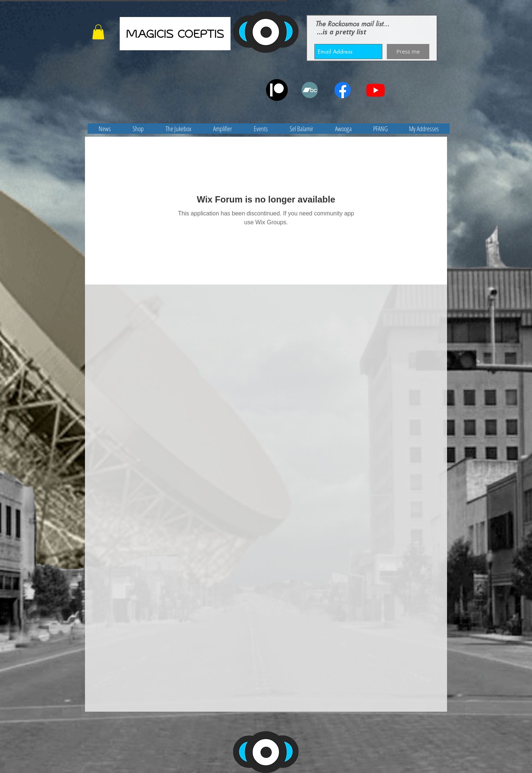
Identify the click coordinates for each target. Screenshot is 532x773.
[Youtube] (376, 90)
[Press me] (408, 52)
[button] (98, 32)
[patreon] (277, 90)
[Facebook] (343, 90)
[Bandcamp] (310, 90)
